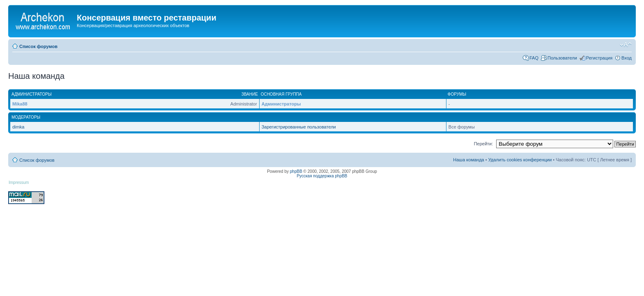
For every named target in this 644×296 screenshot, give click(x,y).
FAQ (534, 58)
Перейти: (484, 144)
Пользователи (562, 58)
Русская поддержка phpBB (322, 176)
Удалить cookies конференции (520, 160)
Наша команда (468, 160)
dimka (18, 127)
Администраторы (281, 104)
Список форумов (38, 46)
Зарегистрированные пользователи (299, 127)
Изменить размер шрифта (626, 45)
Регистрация (599, 58)
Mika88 (20, 104)
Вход (627, 58)
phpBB (296, 171)
